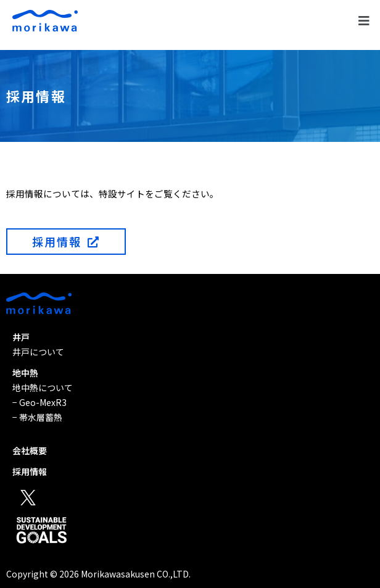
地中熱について (43, 387)
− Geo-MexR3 (39, 402)
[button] (364, 21)
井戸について (38, 352)
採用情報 (30, 471)
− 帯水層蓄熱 (37, 417)
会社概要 (30, 450)
